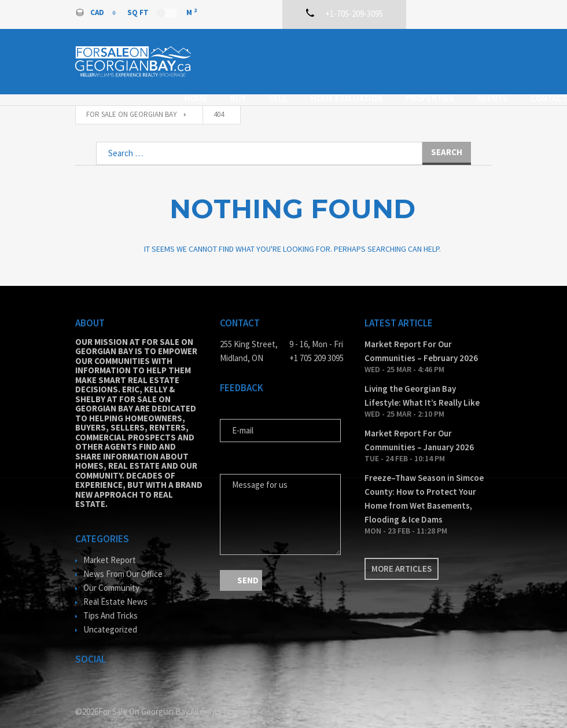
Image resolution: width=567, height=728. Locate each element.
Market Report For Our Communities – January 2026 (419, 423)
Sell (285, 50)
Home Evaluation (353, 50)
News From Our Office (123, 557)
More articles (402, 552)
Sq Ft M (162, 12)
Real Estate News (115, 585)
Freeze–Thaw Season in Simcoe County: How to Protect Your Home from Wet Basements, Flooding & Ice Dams (424, 482)
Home (202, 50)
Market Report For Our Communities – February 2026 (421, 334)
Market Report (110, 543)
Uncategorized (110, 613)
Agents (206, 64)
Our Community (111, 571)
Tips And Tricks (111, 599)
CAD (91, 12)
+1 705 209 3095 (316, 341)
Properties (436, 50)
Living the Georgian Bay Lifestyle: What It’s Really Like (422, 379)
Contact (263, 64)
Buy (244, 50)
